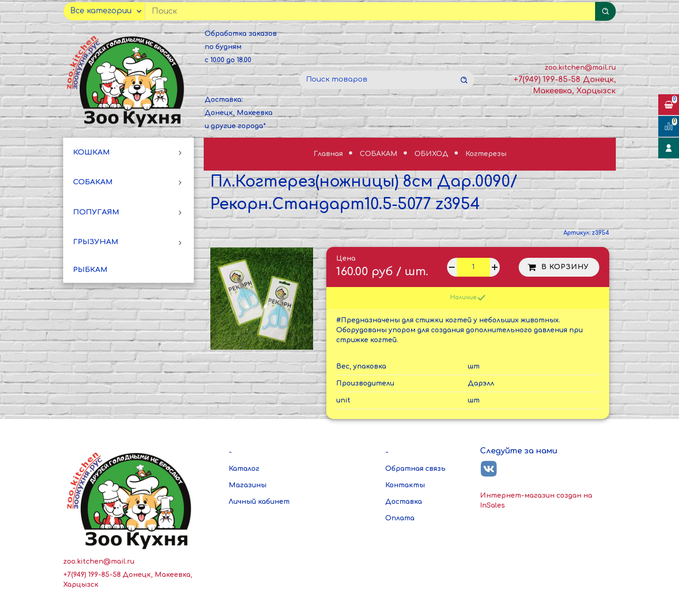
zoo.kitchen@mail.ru (580, 68)
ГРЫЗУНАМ (96, 242)
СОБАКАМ (93, 182)
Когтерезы (486, 154)
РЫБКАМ (90, 270)
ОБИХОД (432, 154)
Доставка (404, 502)
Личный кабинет (259, 502)
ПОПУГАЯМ (96, 212)
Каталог (244, 469)
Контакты (405, 485)
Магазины (248, 485)
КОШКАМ (91, 152)
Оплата (400, 518)
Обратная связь (415, 469)
